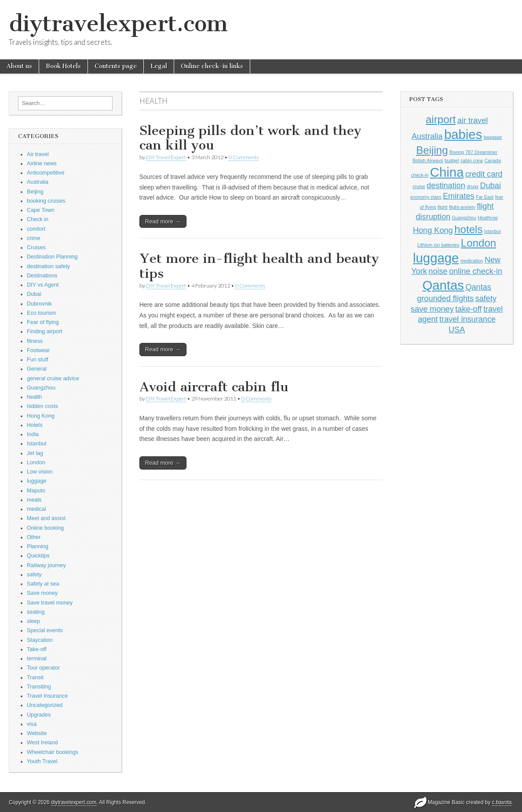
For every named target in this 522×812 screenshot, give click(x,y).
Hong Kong (41, 416)
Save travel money (50, 603)
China (447, 172)
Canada (493, 160)
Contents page (116, 66)
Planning (38, 546)
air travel (473, 120)
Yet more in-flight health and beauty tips (259, 266)
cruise (419, 186)
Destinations (42, 276)
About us (19, 66)
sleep (33, 621)
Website (37, 733)
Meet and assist (46, 518)
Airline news (42, 164)
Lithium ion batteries (438, 245)
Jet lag (35, 453)
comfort (36, 229)
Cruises (36, 248)
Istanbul (37, 444)
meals (34, 500)
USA (457, 330)
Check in (38, 219)
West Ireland (42, 743)
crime (34, 238)
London (36, 462)
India (33, 434)
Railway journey (46, 565)
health (34, 397)
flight (443, 207)
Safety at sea (43, 584)
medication (472, 261)
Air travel (38, 154)
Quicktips (38, 556)
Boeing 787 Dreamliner (473, 152)
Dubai (34, 294)
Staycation (40, 640)
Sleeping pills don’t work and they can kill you (250, 138)
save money (432, 309)
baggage (493, 137)
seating (36, 612)
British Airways (428, 160)
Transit (35, 677)
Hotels (35, 425)
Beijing (35, 192)
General (37, 369)
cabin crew (472, 160)
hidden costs (42, 406)
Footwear (38, 350)
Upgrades (39, 715)
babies (463, 134)
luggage (37, 481)
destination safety (48, 266)
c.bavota (502, 802)
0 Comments (244, 157)
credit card (484, 174)
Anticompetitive (46, 173)
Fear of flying (43, 322)
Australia (38, 182)
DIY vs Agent (43, 285)
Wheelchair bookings (53, 752)
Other (34, 537)
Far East (485, 197)
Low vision (40, 472)
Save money (42, 593)
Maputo (36, 491)
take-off (468, 309)
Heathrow (488, 218)
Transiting (39, 687)
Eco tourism (42, 313)
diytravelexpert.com (118, 24)
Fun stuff (38, 360)
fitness (35, 341)
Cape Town (41, 210)
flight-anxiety (462, 207)
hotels (468, 229)
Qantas (443, 285)
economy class (426, 197)
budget (452, 160)
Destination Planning (52, 257)
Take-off (37, 649)
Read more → (163, 221)
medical (36, 509)
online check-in (476, 271)
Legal (159, 66)
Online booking (45, 528)
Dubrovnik (39, 304)
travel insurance (467, 319)
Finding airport (45, 331)
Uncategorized (45, 705)
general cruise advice (53, 379)
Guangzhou (41, 388)
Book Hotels (63, 66)
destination (446, 186)
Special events (45, 630)
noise (438, 271)
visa (32, 724)
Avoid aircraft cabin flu (214, 387)
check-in (420, 175)
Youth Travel (42, 761)
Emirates (459, 196)
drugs (473, 186)
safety (34, 575)
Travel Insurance (47, 696)
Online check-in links (212, 66)
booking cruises (46, 201)
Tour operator (43, 668)
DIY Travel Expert (166, 157)
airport (441, 119)
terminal (37, 659)
